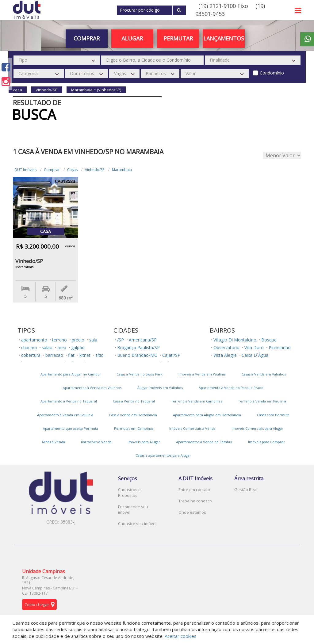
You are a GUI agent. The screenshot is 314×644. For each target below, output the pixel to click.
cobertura (31, 355)
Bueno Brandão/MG (137, 355)
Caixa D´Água (255, 355)
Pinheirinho (280, 347)
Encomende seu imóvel (133, 510)
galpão (78, 347)
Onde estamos (192, 512)
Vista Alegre (225, 355)
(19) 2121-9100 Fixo (223, 6)
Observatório (226, 347)
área (62, 347)
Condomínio (272, 73)
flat (71, 355)
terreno (59, 340)
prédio (78, 340)
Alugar (132, 38)
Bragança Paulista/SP (138, 347)
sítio (100, 355)
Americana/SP (143, 340)
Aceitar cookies (181, 636)
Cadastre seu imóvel (137, 524)
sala (93, 340)
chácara (29, 347)
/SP (121, 340)
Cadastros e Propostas (129, 492)
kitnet (85, 355)
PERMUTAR (178, 38)
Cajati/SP (171, 355)
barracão (54, 355)
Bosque (269, 340)
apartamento (34, 340)
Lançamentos (224, 38)
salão (47, 347)
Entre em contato (194, 490)
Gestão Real (246, 490)
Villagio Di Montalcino (235, 340)
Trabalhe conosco (195, 501)
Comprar (87, 38)
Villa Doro (254, 347)
